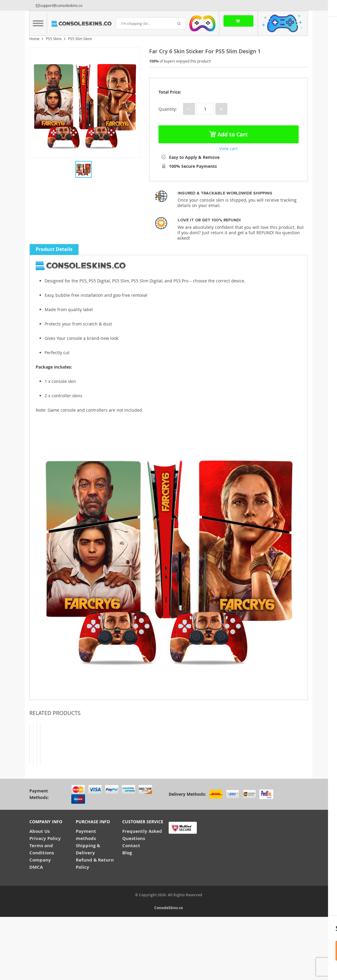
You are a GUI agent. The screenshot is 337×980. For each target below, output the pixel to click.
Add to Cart (228, 133)
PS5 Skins (54, 39)
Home (34, 39)
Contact (131, 908)
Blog (127, 916)
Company (40, 923)
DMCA (36, 930)
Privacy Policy (45, 901)
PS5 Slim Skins (80, 39)
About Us (40, 894)
